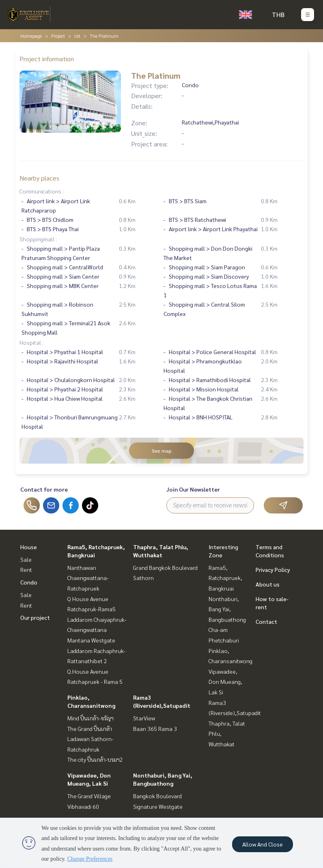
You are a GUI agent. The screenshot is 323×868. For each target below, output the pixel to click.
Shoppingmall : (38, 239)
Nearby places (39, 178)
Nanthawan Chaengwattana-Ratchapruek (88, 578)
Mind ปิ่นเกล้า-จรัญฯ (90, 718)
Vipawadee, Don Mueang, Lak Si (225, 682)
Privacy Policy (273, 569)
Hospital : (31, 342)
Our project (35, 617)
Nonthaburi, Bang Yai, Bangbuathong (227, 609)
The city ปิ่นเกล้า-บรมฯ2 (95, 759)
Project (58, 36)
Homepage (31, 36)
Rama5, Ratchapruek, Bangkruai (225, 578)
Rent (26, 569)
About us (268, 584)
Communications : (42, 191)
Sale (26, 559)
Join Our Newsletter (193, 489)
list (77, 36)
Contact (266, 621)
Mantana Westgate (91, 640)
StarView (144, 718)
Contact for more (44, 489)
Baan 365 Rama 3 (155, 728)
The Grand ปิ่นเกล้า (90, 728)
